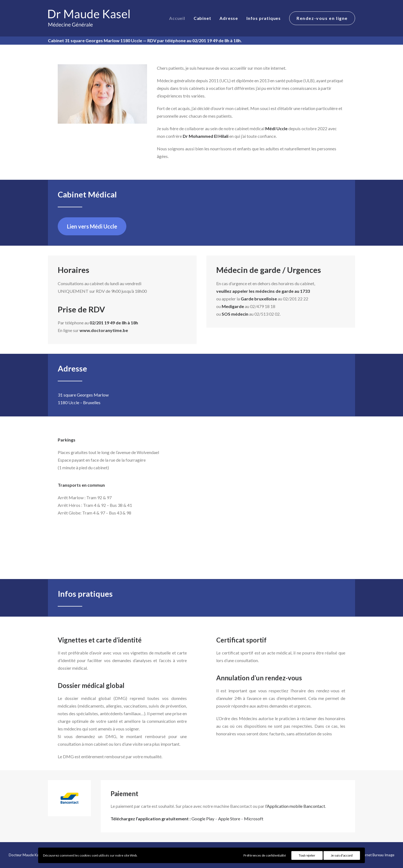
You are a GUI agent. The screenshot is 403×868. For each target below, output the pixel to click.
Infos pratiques (264, 18)
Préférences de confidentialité (265, 855)
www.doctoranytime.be (104, 330)
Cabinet (202, 18)
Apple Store (229, 819)
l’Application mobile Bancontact (295, 806)
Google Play (203, 819)
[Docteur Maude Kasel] (90, 18)
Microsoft (254, 819)
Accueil (177, 18)
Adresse (229, 18)
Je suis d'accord (342, 855)
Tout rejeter (307, 855)
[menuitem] (179, 18)
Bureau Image (383, 855)
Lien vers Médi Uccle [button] (92, 226)
